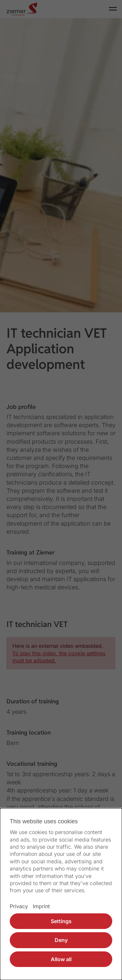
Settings (61, 921)
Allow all (61, 959)
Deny (61, 940)
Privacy (19, 906)
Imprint (41, 906)
